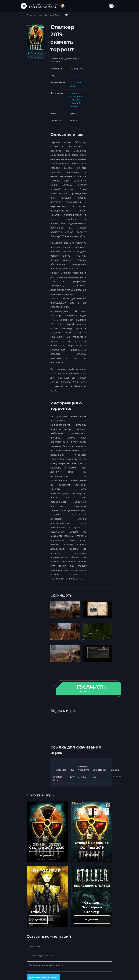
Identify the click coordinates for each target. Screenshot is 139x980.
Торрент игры (34, 15)
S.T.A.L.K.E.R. (76, 96)
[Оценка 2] (32, 53)
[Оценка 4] (38, 53)
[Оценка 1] (29, 53)
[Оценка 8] (35, 57)
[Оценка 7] (32, 57)
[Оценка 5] (41, 53)
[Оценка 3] (35, 53)
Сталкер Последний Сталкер (92, 907)
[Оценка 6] (29, 57)
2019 (72, 76)
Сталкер (38, 912)
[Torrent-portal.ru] (47, 6)
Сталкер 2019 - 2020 (47, 847)
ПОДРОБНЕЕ (47, 855)
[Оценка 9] (38, 57)
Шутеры (48, 15)
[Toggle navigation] (24, 6)
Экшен (73, 106)
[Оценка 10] (41, 57)
